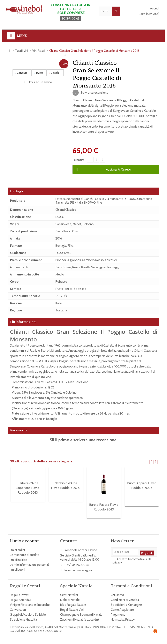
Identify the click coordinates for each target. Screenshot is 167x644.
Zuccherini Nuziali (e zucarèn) (79, 618)
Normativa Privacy (123, 618)
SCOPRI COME (70, 18)
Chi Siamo (117, 593)
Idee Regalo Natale (73, 603)
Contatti (69, 541)
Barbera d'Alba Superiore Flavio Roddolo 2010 (28, 488)
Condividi (22, 73)
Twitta (39, 73)
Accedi (155, 8)
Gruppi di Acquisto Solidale (28, 613)
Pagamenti (118, 613)
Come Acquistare (122, 608)
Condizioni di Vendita (125, 598)
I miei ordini (17, 550)
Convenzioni (18, 608)
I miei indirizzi (19, 560)
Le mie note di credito (25, 555)
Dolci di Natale (70, 598)
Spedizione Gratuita (23, 618)
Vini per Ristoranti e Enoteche (30, 603)
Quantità (79, 160)
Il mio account (24, 541)
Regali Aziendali (20, 598)
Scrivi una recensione (94, 93)
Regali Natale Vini (72, 608)
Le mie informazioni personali (30, 565)
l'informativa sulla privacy (132, 562)
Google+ (55, 73)
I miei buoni (17, 570)
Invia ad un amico (41, 82)
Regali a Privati (20, 593)
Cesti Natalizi (69, 593)
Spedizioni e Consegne (126, 603)
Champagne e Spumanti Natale (81, 613)
